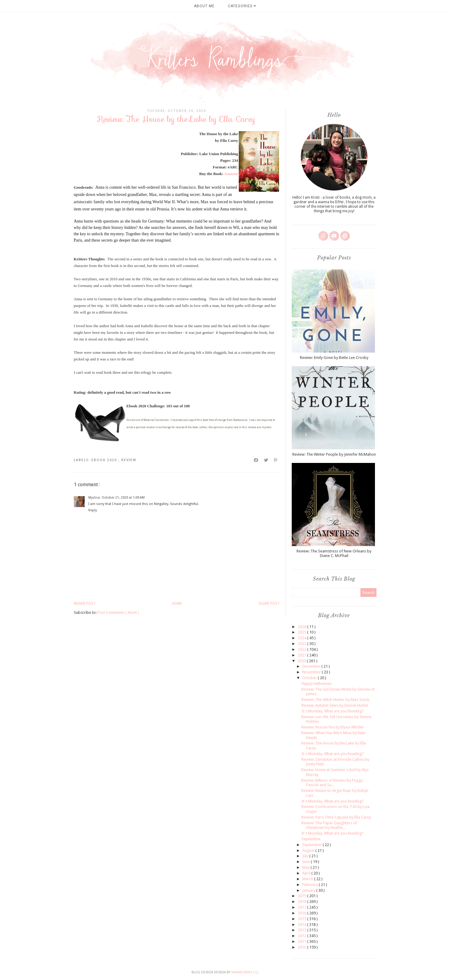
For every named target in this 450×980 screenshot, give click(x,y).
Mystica (94, 498)
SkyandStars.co (245, 972)
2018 (302, 902)
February (310, 885)
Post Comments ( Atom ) (118, 612)
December (312, 666)
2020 (302, 661)
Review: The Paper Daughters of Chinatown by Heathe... (329, 825)
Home (177, 604)
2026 (302, 627)
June (307, 862)
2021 (302, 655)
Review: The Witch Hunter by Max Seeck (335, 700)
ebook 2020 (105, 460)
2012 (302, 936)
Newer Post (85, 604)
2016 (302, 913)
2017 (302, 907)
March (308, 879)
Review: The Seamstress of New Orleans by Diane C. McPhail (334, 553)
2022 (302, 649)
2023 (302, 644)
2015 (302, 919)
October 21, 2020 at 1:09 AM (123, 498)
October (310, 678)
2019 (302, 896)
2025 (302, 632)
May (306, 867)
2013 (302, 930)
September (311, 839)
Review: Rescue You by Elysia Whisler (333, 727)
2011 (302, 941)
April (307, 873)
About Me (204, 6)
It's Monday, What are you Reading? (333, 711)
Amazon (231, 174)
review (129, 460)
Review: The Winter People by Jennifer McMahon (334, 454)
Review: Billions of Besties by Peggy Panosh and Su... (332, 783)
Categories (242, 6)
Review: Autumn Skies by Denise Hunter (335, 705)
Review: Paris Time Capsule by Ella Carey (336, 817)
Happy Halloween (317, 684)
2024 (302, 638)
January (309, 890)
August (309, 850)
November (312, 672)
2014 (302, 925)
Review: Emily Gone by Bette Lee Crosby (334, 358)
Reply (93, 510)
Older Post (269, 604)
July (306, 856)
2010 (302, 947)
